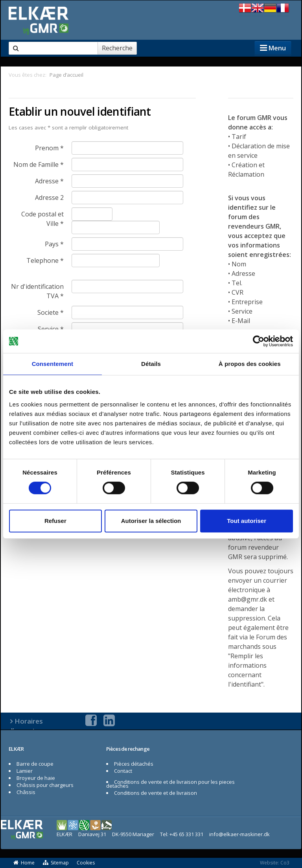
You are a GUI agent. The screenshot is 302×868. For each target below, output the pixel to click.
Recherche (117, 48)
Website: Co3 (275, 863)
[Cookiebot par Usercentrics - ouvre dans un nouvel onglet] (259, 341)
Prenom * (49, 148)
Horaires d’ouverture (27, 726)
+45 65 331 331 (186, 834)
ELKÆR (16, 749)
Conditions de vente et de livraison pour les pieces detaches (170, 784)
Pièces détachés (134, 764)
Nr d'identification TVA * (37, 291)
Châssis (26, 792)
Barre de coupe (35, 764)
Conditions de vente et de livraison (156, 793)
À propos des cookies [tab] (250, 364)
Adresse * (49, 181)
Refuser (55, 521)
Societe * (51, 312)
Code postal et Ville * (42, 219)
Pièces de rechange (128, 749)
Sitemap (56, 863)
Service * (51, 329)
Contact (123, 771)
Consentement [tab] (52, 364)
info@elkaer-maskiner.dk (239, 834)
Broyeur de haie (36, 778)
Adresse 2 (49, 198)
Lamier (25, 771)
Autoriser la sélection (151, 521)
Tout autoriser (247, 521)
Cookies (86, 863)
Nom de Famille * (39, 164)
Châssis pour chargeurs (45, 785)
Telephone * (45, 260)
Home (24, 863)
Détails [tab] (151, 364)
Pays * (54, 244)
